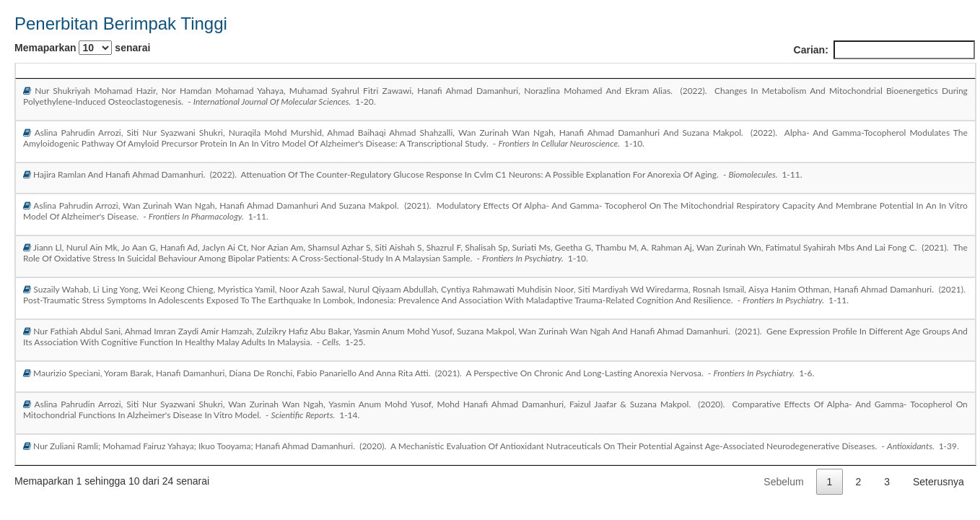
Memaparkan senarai (82, 48)
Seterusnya (939, 482)
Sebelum (783, 482)
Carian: (884, 50)
